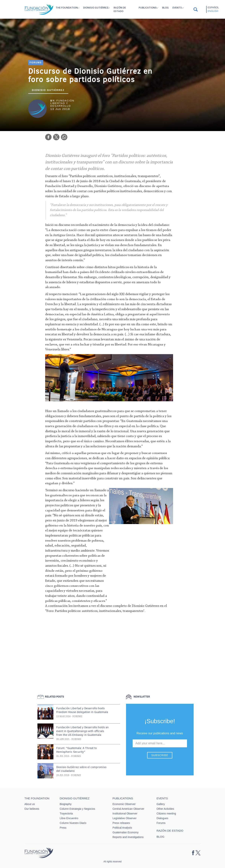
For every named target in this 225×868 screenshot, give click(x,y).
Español (213, 7)
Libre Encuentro (69, 818)
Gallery (161, 804)
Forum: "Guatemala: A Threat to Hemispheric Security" (76, 750)
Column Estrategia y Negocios (77, 809)
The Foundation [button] (67, 8)
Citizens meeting (166, 814)
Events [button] (177, 8)
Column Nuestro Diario (73, 823)
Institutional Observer (125, 814)
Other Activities (165, 809)
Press (63, 828)
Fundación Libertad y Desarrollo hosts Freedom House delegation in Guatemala (82, 710)
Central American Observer (128, 809)
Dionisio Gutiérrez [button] (96, 8)
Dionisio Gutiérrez (48, 90)
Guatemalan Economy (126, 832)
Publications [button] (148, 8)
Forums (36, 63)
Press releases (121, 823)
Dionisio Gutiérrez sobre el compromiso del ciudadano (81, 769)
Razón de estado (120, 9)
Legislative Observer (125, 818)
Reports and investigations (128, 837)
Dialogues (162, 818)
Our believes (32, 809)
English (213, 11)
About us (30, 804)
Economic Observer (124, 804)
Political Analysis (122, 828)
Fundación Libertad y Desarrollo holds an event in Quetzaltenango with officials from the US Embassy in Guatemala (82, 731)
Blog (165, 8)
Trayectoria (66, 814)
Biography (66, 804)
